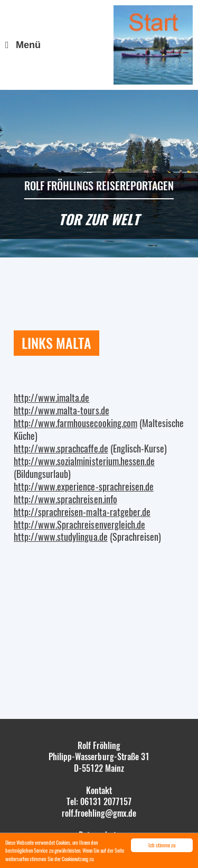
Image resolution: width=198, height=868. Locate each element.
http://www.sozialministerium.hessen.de (84, 461)
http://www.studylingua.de (61, 537)
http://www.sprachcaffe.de (61, 448)
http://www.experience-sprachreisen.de (84, 486)
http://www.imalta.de (51, 398)
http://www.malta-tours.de (62, 410)
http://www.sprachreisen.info (65, 499)
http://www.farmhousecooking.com (76, 423)
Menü (28, 45)
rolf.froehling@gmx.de (99, 813)
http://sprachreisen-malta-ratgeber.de (82, 512)
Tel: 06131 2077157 (99, 801)
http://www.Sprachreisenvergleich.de (79, 524)
